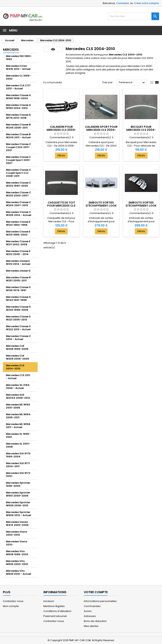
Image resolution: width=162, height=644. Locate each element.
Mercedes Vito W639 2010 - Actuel (19, 572)
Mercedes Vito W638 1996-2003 (17, 553)
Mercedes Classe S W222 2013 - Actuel (18, 328)
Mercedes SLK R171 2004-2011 (18, 465)
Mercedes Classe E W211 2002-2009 (18, 243)
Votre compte (96, 592)
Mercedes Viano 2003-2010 (17, 533)
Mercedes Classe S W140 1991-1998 (18, 299)
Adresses (90, 616)
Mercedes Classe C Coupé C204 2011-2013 (19, 147)
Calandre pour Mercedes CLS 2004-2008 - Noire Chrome (61, 130)
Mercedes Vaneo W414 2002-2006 (17, 523)
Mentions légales (54, 606)
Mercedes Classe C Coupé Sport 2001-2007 (19, 160)
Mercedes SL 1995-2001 (18, 435)
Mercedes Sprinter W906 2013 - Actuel (19, 514)
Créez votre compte (146, 3)
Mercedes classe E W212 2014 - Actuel (18, 262)
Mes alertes (91, 626)
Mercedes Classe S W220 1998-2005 (18, 308)
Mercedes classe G (18, 271)
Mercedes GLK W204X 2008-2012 (18, 396)
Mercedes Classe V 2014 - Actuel (18, 338)
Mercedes (11, 50)
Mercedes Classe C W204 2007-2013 (19, 204)
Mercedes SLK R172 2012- (18, 475)
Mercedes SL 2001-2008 (18, 445)
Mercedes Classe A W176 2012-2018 (18, 116)
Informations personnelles (100, 601)
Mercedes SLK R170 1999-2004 (18, 455)
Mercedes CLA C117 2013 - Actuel (18, 87)
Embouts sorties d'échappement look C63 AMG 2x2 (141, 206)
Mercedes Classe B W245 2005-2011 (18, 126)
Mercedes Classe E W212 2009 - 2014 (18, 253)
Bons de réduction (95, 621)
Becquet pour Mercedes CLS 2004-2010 (141, 130)
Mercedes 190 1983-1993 (19, 58)
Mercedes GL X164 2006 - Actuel (18, 387)
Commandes (92, 606)
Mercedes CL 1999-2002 (18, 77)
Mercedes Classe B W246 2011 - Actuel (18, 136)
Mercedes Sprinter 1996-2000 (18, 484)
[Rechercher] (134, 16)
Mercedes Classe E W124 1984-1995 (18, 223)
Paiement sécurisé (55, 616)
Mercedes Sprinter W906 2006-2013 (18, 504)
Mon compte (11, 606)
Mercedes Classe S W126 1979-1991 (18, 289)
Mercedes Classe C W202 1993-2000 (19, 184)
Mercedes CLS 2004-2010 (15, 367)
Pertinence (132, 83)
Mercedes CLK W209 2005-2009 (17, 357)
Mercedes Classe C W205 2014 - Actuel (19, 214)
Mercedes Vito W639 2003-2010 (17, 563)
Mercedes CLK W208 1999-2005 (17, 347)
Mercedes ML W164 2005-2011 (18, 416)
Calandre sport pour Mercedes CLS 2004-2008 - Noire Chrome (101, 130)
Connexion (123, 3)
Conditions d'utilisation (57, 611)
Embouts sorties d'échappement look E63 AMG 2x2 (101, 206)
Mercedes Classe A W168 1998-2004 (18, 97)
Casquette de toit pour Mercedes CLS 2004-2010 (61, 206)
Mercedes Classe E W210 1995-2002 (18, 233)
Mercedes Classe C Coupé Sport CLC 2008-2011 (19, 173)
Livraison (49, 601)
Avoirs (88, 611)
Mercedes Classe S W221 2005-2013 (18, 318)
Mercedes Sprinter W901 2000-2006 (18, 494)
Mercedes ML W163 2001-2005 (18, 406)
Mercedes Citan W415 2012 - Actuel (18, 67)
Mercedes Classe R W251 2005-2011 (18, 279)
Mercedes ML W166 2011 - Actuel (18, 426)
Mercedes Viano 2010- (17, 543)
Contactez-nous (13, 601)
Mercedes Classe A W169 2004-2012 (18, 107)
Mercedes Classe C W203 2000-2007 (19, 194)
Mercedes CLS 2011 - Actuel (18, 377)
